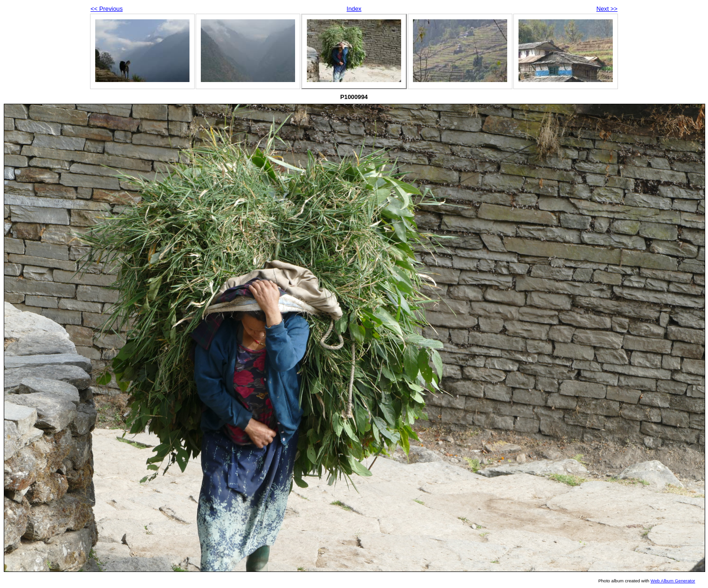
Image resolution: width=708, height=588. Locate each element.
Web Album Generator (673, 581)
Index (354, 9)
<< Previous (107, 9)
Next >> (607, 9)
